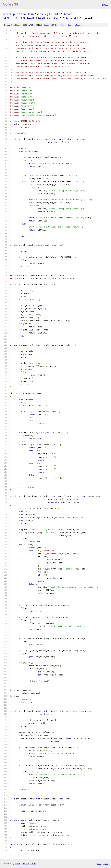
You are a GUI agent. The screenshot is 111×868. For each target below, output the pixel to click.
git (49, 14)
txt (99, 864)
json (106, 864)
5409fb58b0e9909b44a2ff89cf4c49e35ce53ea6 (31, 18)
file (62, 25)
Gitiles (17, 864)
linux (31, 14)
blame (78, 25)
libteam (67, 14)
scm (23, 14)
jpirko (56, 14)
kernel (7, 14)
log (70, 25)
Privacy (25, 864)
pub (16, 14)
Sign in (105, 5)
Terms (33, 864)
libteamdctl (72, 18)
